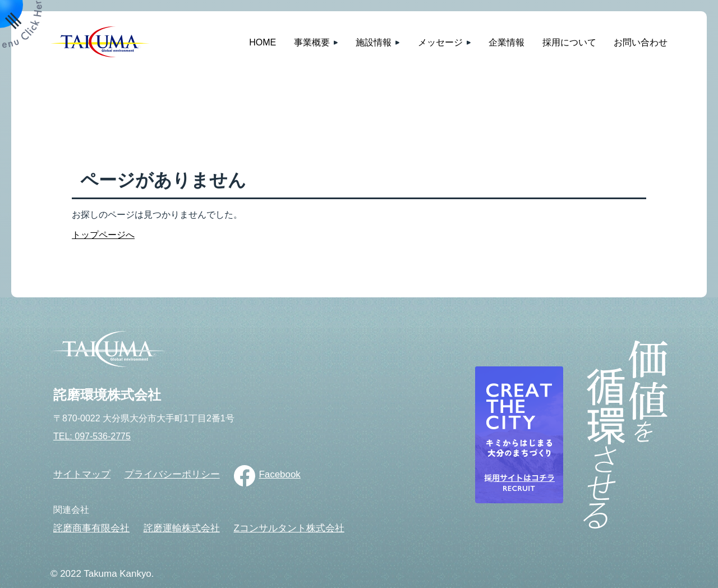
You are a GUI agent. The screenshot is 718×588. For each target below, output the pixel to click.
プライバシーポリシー (172, 474)
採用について (569, 42)
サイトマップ (82, 474)
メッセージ (440, 42)
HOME (263, 42)
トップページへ (103, 235)
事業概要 (312, 42)
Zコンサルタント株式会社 (289, 528)
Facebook (279, 474)
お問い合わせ (641, 42)
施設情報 (374, 42)
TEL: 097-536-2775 (92, 436)
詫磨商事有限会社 (91, 528)
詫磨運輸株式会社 (182, 528)
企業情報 (507, 42)
